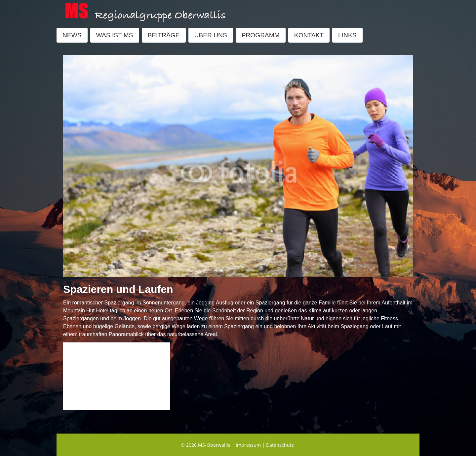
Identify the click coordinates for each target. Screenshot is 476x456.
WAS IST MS (115, 35)
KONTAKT (309, 35)
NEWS (72, 35)
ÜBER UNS (211, 35)
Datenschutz (280, 445)
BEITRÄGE (164, 35)
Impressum (248, 445)
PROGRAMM (261, 35)
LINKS (347, 35)
